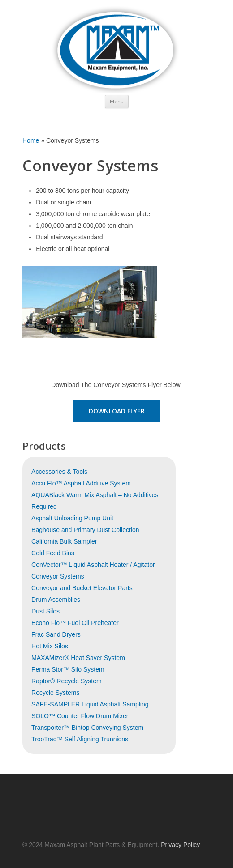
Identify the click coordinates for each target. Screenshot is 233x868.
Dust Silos (45, 611)
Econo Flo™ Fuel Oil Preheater (75, 623)
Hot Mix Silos (50, 646)
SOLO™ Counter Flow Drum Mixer (80, 716)
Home (31, 140)
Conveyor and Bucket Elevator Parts (82, 588)
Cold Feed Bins (53, 553)
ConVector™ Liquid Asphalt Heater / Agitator (93, 565)
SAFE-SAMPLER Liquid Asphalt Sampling (90, 704)
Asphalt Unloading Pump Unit (72, 518)
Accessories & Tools (59, 472)
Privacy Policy (180, 845)
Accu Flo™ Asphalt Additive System (81, 483)
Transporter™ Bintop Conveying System (87, 728)
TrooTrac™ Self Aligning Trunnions (80, 739)
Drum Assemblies (56, 600)
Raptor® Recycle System (67, 681)
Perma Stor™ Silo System (68, 669)
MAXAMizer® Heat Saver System (78, 658)
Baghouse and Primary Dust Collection (85, 530)
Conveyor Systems (58, 576)
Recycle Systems (55, 693)
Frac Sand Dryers (56, 634)
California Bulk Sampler (64, 541)
